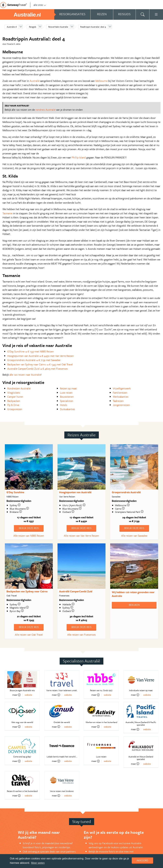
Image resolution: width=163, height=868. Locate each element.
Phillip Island (79, 157)
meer (16, 695)
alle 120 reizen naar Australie (25, 375)
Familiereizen (120, 393)
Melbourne (102, 81)
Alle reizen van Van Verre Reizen (81, 536)
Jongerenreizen (121, 405)
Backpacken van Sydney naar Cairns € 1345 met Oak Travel (40, 364)
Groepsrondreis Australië (126, 492)
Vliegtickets (14, 393)
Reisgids (33, 27)
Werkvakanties (121, 397)
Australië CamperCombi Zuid (76, 591)
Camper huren (15, 397)
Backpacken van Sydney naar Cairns (27, 591)
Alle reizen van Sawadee (134, 536)
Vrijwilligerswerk (122, 388)
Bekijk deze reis (29, 528)
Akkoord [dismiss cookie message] (142, 860)
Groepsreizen (15, 409)
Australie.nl (12, 27)
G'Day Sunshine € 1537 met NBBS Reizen (31, 351)
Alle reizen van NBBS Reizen (29, 536)
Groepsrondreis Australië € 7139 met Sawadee (34, 360)
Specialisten (67, 401)
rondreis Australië (45, 110)
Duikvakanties (67, 409)
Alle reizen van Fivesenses (81, 635)
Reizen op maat (68, 388)
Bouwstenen (67, 397)
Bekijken (134, 605)
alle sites (40, 5)
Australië (35, 81)
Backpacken (14, 401)
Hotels (64, 405)
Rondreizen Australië (19, 388)
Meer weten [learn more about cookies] (38, 863)
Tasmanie (7, 213)
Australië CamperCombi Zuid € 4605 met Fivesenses (38, 369)
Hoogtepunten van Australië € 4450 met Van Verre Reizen (41, 356)
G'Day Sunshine (15, 492)
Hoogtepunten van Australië (75, 492)
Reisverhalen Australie (58, 27)
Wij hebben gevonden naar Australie (133, 594)
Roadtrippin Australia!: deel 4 (93, 27)
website (28, 695)
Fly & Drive (13, 405)
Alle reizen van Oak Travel (29, 635)
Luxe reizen (66, 393)
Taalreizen (118, 401)
